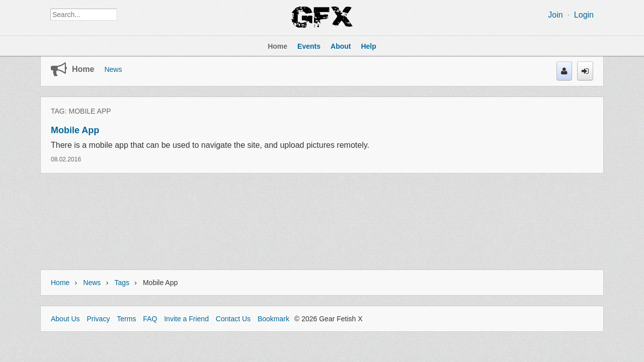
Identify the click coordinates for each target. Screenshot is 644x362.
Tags (122, 283)
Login (584, 15)
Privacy (98, 319)
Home (83, 69)
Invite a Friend (186, 319)
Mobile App (75, 130)
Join (555, 15)
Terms (126, 319)
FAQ (150, 319)
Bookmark (273, 319)
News (113, 69)
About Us (65, 319)
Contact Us (233, 319)
